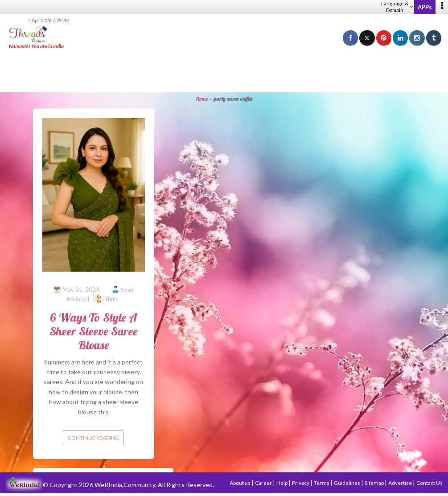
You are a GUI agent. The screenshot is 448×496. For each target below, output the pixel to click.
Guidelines (347, 483)
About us (240, 483)
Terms (322, 483)
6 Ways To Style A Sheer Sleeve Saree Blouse (94, 331)
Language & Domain (397, 7)
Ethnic (110, 299)
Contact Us (430, 483)
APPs (425, 7)
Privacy (301, 483)
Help (282, 483)
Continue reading (93, 438)
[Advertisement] (224, 71)
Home (202, 99)
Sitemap (375, 483)
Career (264, 483)
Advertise (401, 483)
